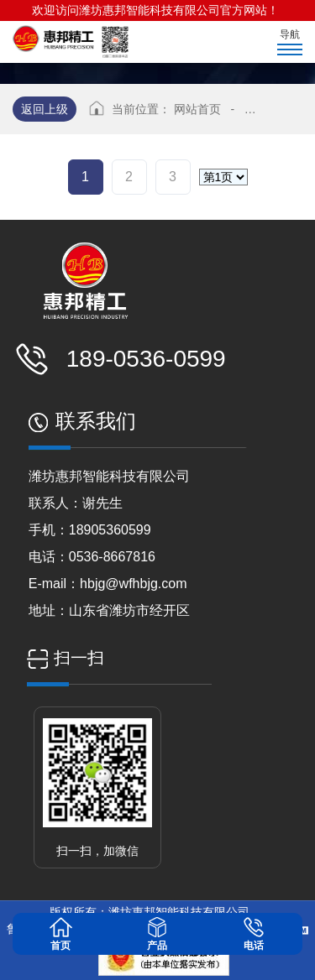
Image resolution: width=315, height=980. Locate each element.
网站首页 (197, 109)
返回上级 (45, 109)
